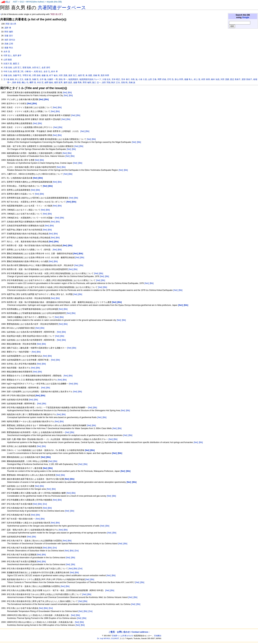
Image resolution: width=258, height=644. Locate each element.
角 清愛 (89, 75)
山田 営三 (17, 68)
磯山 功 (25, 82)
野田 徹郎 (9, 32)
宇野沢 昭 (27, 75)
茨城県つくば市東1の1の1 (123, 636)
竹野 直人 (8, 56)
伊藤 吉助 (8, 75)
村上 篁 (197, 79)
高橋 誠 (132, 82)
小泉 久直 (143, 79)
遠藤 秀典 (77, 82)
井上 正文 (19, 79)
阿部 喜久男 (11, 24)
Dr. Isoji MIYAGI (104, 638)
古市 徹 (43, 79)
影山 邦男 (179, 79)
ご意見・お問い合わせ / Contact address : (129, 632)
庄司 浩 (170, 79)
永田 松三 (36, 68)
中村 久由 (8, 71)
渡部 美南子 (247, 79)
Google (246, 17)
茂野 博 (8, 28)
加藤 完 (35, 79)
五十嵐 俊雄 (9, 79)
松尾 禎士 (38, 71)
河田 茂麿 (63, 75)
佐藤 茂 (28, 79)
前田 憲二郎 (18, 71)
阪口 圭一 (97, 82)
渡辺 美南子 (235, 79)
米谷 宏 (40, 82)
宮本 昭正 (116, 79)
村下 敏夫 (53, 75)
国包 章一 (63, 79)
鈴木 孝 (54, 71)
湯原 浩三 (72, 75)
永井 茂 (7, 52)
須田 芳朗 (106, 82)
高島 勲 (124, 82)
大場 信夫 (106, 79)
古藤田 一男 (52, 79)
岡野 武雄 (162, 79)
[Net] (65, 93)
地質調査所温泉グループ (90, 79)
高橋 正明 (9, 44)
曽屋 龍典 (27, 68)
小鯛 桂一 (29, 71)
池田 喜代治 (10, 40)
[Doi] (45, 504)
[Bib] (70, 93)
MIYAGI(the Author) (35, 2)
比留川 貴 (8, 64)
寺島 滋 (134, 79)
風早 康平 (17, 56)
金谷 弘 (47, 71)
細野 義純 (49, 82)
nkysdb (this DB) (54, 2)
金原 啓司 (46, 68)
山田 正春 (152, 79)
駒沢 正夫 (116, 82)
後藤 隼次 (9, 48)
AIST (15, 2)
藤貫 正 (16, 64)
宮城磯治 (158, 636)
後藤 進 (45, 75)
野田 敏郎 (87, 82)
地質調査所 (73, 79)
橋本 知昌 (215, 79)
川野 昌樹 (36, 75)
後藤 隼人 (188, 79)
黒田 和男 (105, 75)
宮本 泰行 (125, 79)
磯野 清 (33, 82)
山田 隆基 (8, 60)
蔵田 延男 (58, 82)
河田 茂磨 (225, 79)
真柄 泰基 (16, 82)
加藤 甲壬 (17, 75)
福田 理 (81, 75)
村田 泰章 (206, 79)
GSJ (22, 2)
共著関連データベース (62, 8)
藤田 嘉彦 (68, 82)
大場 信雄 (8, 68)
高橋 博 (96, 75)
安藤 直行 (9, 36)
